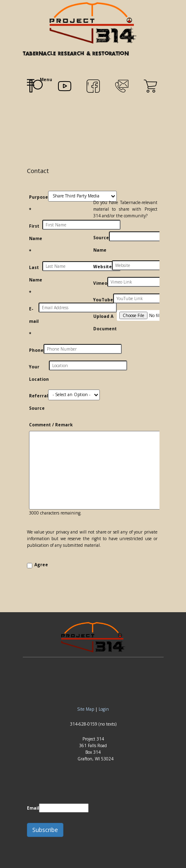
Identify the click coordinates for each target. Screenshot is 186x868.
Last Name (36, 280)
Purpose (39, 203)
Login (104, 709)
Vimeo (100, 283)
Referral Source (39, 402)
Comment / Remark (51, 425)
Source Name (101, 244)
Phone (36, 350)
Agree (41, 565)
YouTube (103, 300)
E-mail (34, 321)
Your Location (39, 373)
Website (103, 267)
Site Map (86, 709)
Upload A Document (105, 322)
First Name (36, 238)
